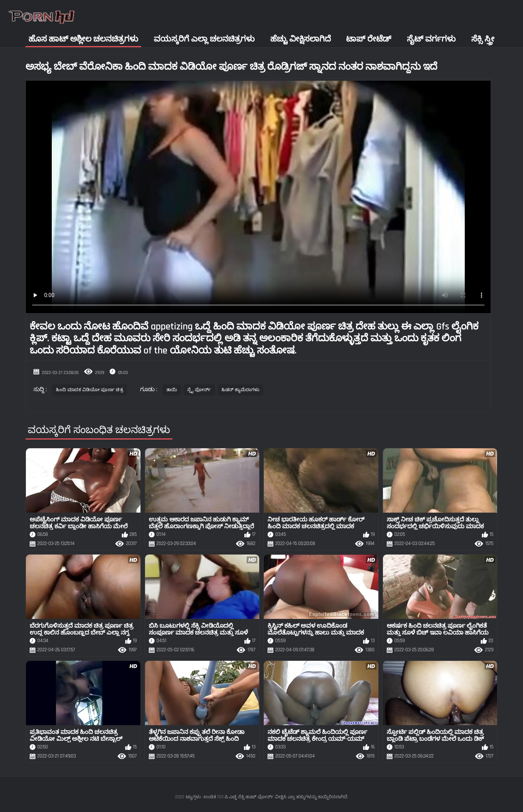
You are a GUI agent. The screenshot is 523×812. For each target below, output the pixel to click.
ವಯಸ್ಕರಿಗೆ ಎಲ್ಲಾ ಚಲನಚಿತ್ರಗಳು (204, 39)
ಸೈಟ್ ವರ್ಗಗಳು (431, 39)
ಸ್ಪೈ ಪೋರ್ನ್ (199, 390)
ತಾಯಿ (172, 390)
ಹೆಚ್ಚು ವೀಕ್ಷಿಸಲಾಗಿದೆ (301, 39)
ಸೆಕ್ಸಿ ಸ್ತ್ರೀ (483, 39)
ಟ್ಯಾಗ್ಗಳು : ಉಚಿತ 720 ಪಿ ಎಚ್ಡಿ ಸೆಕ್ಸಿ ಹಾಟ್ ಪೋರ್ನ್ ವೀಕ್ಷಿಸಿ (236, 797)
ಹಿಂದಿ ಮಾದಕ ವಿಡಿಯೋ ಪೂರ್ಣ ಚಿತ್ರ (90, 390)
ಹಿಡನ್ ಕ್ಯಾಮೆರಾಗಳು (241, 390)
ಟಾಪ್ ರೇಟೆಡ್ (369, 39)
